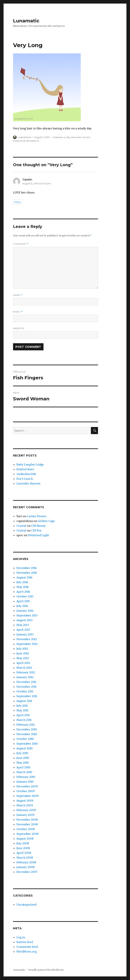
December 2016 (27, 568)
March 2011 (24, 720)
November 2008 (27, 824)
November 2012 (27, 639)
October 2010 (25, 739)
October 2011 (25, 691)
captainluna (25, 137)
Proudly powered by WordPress (46, 970)
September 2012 (27, 644)
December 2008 (27, 820)
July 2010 (22, 753)
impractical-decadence (26, 141)
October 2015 (25, 596)
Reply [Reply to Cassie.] (18, 202)
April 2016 (23, 592)
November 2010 (27, 734)
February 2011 (25, 725)
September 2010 (27, 744)
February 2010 (26, 777)
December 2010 (27, 729)
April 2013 (23, 630)
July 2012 (22, 649)
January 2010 (25, 782)
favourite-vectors (81, 137)
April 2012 (23, 663)
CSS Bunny (38, 526)
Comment (21, 244)
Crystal (21, 526)
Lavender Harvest (28, 483)
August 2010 (25, 748)
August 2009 (25, 801)
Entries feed (25, 942)
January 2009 (25, 815)
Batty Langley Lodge (30, 464)
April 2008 (24, 853)
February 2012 (26, 672)
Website (19, 328)
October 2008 (26, 829)
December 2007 (27, 872)
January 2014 (25, 611)
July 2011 (22, 706)
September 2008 (28, 834)
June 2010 (23, 758)
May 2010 (23, 763)
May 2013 (23, 625)
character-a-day (62, 137)
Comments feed (27, 947)
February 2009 (26, 810)
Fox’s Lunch (25, 479)
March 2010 (24, 772)
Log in (21, 937)
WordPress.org (27, 952)
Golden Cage (46, 521)
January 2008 (25, 867)
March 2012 (24, 668)
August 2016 (24, 577)
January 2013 (25, 634)
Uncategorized (26, 905)
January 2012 (25, 677)
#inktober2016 (26, 474)
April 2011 (23, 715)
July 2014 (22, 606)
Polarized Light (38, 535)
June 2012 (23, 653)
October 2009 (26, 791)
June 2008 (23, 848)
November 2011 (26, 687)
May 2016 (23, 587)
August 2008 (25, 839)
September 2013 (27, 615)
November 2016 (27, 573)
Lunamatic (26, 21)
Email (18, 312)
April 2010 (23, 767)
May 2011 (22, 710)
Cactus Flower (37, 516)
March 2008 (25, 858)
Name (18, 295)
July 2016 (22, 582)
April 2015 (23, 601)
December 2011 (26, 682)
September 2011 (27, 696)
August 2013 (24, 620)
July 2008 (23, 843)
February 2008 (26, 862)
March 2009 (25, 805)
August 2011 (24, 701)
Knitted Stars (25, 469)
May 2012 (23, 658)
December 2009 (27, 786)
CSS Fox (36, 530)
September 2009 (28, 796)
